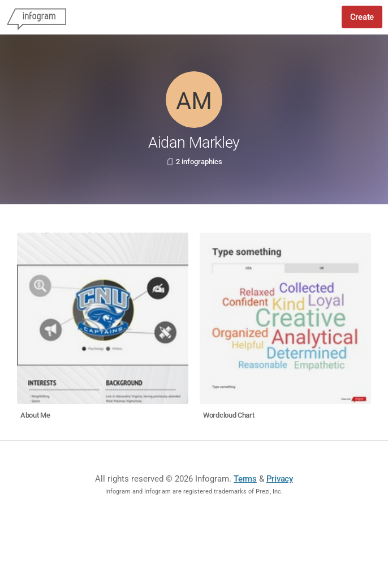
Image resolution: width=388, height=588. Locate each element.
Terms (245, 479)
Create (362, 17)
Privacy (280, 479)
